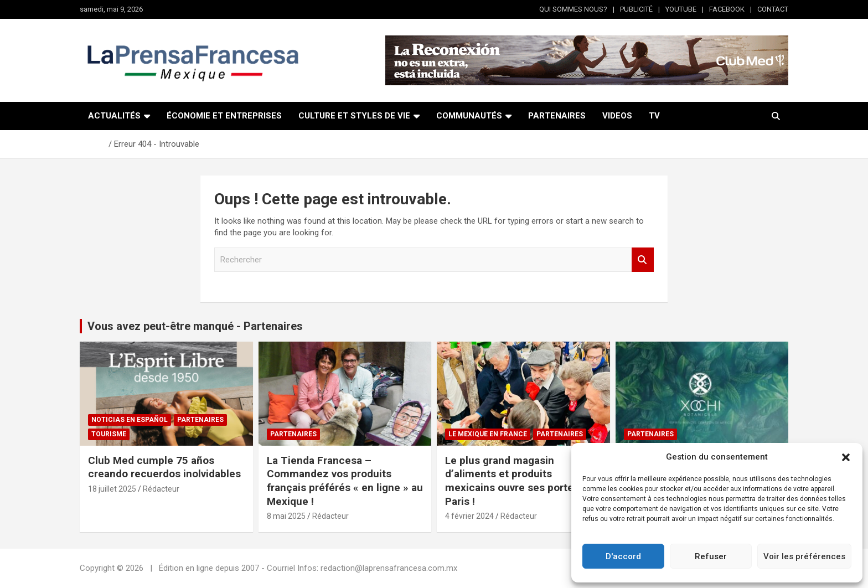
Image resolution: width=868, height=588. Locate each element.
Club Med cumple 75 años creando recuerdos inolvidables (164, 467)
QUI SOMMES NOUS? (573, 9)
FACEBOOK (727, 9)
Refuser (711, 556)
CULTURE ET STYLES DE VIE (354, 116)
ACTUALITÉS (114, 116)
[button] (846, 457)
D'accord (623, 556)
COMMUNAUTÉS (469, 116)
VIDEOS (617, 116)
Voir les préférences (804, 556)
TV (654, 116)
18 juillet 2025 (112, 489)
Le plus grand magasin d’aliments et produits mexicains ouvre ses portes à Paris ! (516, 481)
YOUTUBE (681, 9)
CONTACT (773, 9)
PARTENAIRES (557, 116)
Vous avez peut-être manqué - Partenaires (195, 326)
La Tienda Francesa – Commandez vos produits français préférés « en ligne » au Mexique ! (345, 481)
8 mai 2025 (286, 516)
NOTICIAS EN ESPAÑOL (130, 420)
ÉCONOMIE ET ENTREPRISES (224, 116)
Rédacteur (161, 489)
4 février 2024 (469, 516)
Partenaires (200, 420)
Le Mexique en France (488, 434)
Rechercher (643, 260)
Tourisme (109, 434)
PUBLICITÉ (636, 9)
